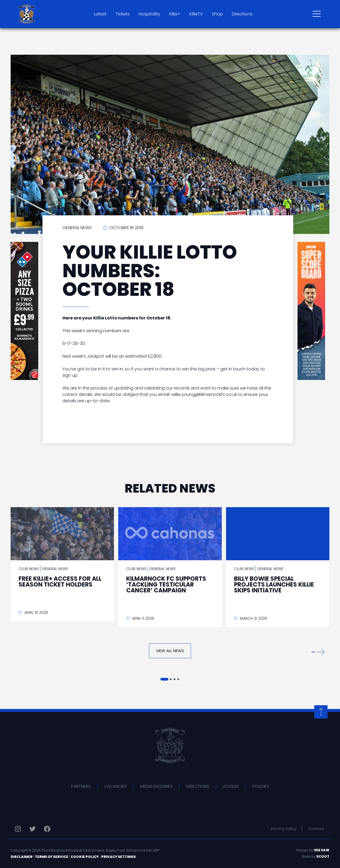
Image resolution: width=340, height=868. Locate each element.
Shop (217, 14)
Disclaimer (22, 857)
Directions (242, 14)
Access (231, 786)
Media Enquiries (156, 786)
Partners (81, 786)
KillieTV (196, 14)
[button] (318, 652)
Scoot (323, 856)
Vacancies (115, 786)
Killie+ (175, 14)
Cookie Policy (85, 857)
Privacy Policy (284, 829)
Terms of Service (52, 857)
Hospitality (149, 14)
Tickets (123, 14)
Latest (100, 14)
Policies (261, 786)
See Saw (322, 850)
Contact (316, 829)
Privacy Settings (118, 857)
